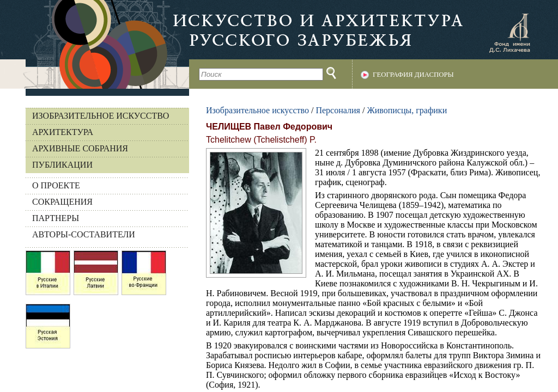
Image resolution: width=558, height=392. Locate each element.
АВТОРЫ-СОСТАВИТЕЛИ (84, 234)
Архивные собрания (80, 148)
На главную (95, 44)
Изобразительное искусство (101, 116)
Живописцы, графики (407, 110)
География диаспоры (413, 75)
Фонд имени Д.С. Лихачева (510, 33)
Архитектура (63, 132)
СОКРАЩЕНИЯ (62, 202)
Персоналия (338, 110)
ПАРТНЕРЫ (56, 218)
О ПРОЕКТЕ (56, 185)
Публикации (62, 165)
